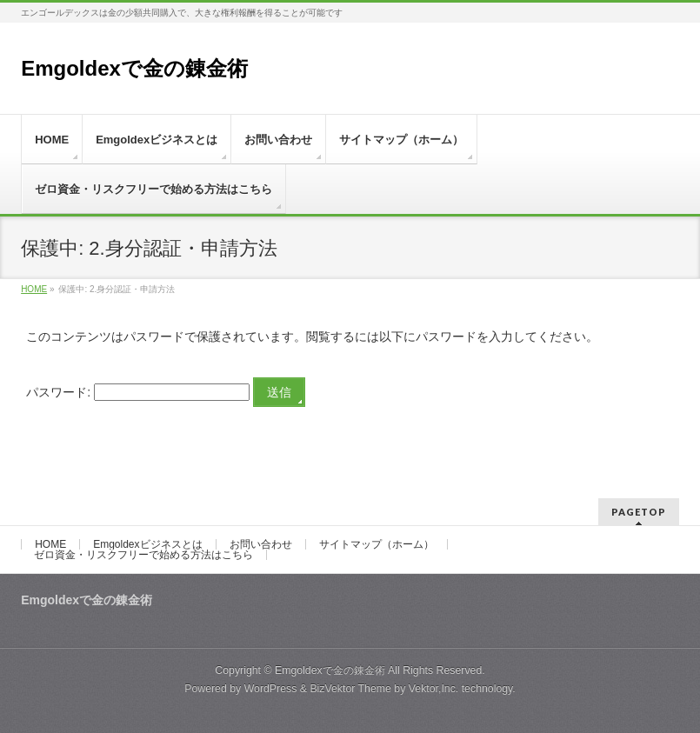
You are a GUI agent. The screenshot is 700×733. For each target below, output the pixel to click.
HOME (50, 544)
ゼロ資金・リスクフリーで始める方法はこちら (143, 555)
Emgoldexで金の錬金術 (134, 68)
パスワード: (138, 392)
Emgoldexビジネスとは (147, 544)
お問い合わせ (261, 544)
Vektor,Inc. (434, 689)
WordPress (271, 689)
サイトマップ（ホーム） (377, 544)
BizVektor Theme (350, 689)
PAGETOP (639, 512)
